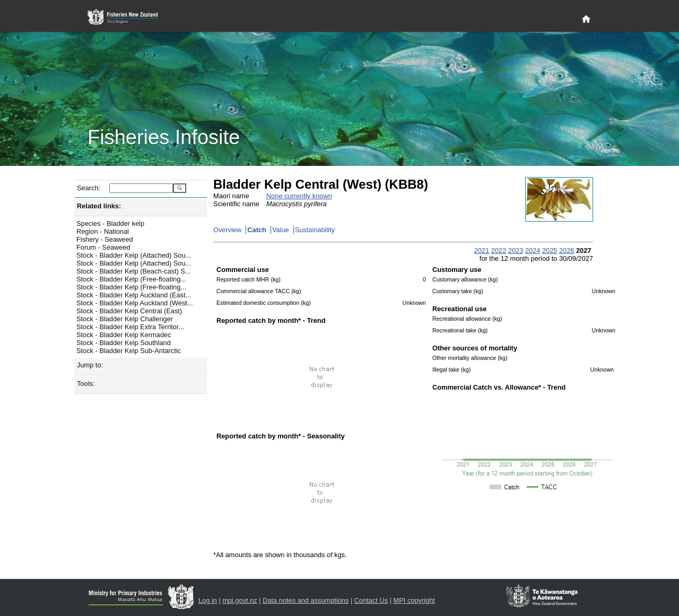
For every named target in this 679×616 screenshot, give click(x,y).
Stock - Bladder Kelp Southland (124, 343)
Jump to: (90, 365)
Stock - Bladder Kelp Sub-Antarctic (129, 351)
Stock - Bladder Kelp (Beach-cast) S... (134, 271)
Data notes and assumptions (306, 600)
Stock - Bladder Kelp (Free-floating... (131, 279)
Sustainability (315, 230)
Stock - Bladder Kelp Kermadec (124, 335)
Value (281, 230)
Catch (257, 230)
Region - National (103, 231)
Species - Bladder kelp (110, 223)
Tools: (86, 384)
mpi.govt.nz (240, 600)
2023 (516, 250)
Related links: (99, 206)
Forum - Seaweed (103, 247)
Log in (208, 600)
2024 (533, 250)
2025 (550, 250)
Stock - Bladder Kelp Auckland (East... (134, 295)
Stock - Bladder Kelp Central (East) (129, 311)
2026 (567, 250)
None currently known (299, 196)
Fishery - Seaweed (105, 239)
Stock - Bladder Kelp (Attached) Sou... (134, 255)
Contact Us (371, 600)
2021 (482, 250)
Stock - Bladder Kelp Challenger (125, 319)
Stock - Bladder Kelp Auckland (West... (135, 303)
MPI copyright (414, 600)
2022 (499, 250)
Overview (227, 230)
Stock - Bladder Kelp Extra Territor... (130, 327)
